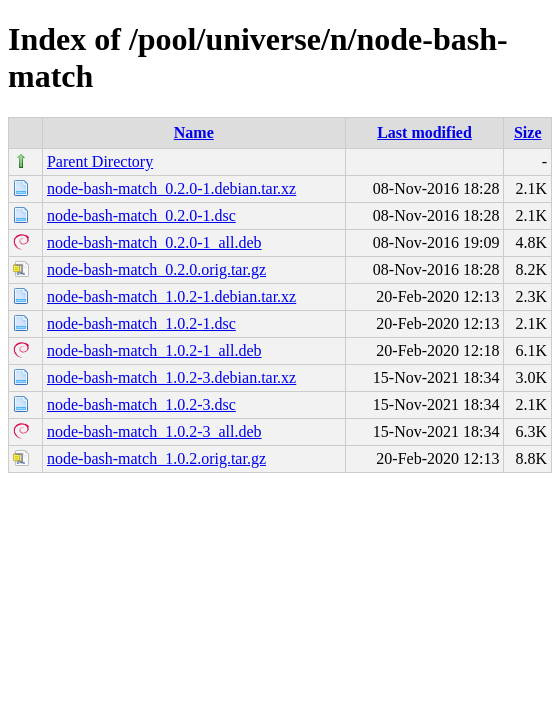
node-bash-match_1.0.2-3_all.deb (154, 431)
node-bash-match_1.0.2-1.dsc (141, 323)
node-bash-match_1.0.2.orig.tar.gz (156, 458)
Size (528, 132)
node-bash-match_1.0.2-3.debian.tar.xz (171, 377)
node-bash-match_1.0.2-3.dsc (141, 404)
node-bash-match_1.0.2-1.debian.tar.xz (171, 296)
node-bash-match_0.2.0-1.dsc (141, 215)
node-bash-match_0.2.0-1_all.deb (154, 242)
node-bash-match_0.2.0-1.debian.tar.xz (171, 188)
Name (194, 132)
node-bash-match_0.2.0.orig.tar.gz (156, 269)
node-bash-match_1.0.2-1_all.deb (154, 350)
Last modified (424, 132)
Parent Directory (100, 161)
